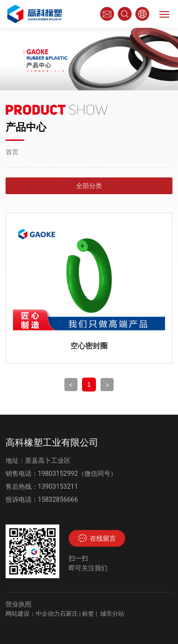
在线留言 (97, 538)
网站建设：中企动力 (33, 614)
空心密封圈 (89, 346)
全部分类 (89, 186)
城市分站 (112, 614)
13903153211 (58, 486)
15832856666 (58, 499)
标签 (88, 614)
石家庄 (69, 614)
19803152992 (58, 474)
